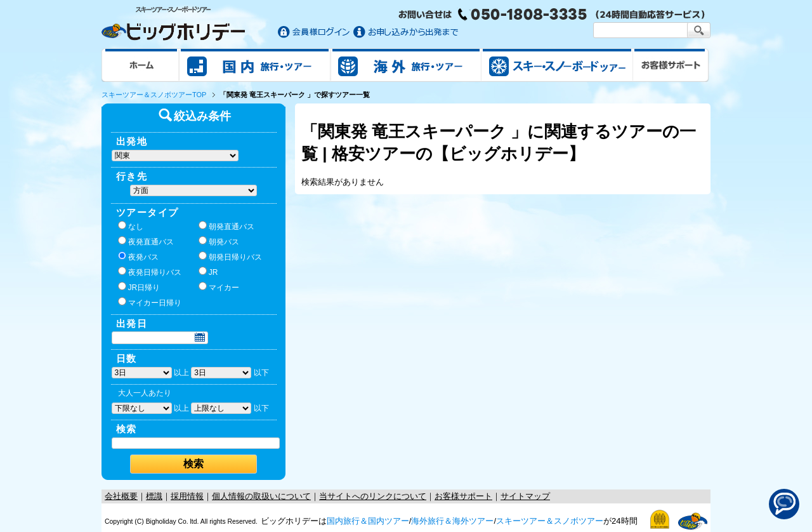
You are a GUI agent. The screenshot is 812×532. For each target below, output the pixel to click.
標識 (154, 496)
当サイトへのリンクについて (373, 496)
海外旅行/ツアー (406, 65)
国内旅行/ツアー (255, 65)
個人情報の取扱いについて (261, 496)
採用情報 (187, 496)
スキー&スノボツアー (557, 65)
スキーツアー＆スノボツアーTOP (154, 95)
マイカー (219, 287)
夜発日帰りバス (150, 272)
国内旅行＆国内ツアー (368, 521)
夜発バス (138, 256)
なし (131, 226)
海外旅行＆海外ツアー (452, 521)
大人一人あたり (145, 393)
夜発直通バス (146, 241)
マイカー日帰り (150, 302)
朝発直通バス (226, 226)
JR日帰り (139, 287)
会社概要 (121, 496)
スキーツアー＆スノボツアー (550, 521)
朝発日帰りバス (230, 256)
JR (208, 272)
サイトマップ (525, 496)
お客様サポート (671, 65)
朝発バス (219, 241)
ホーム (141, 65)
